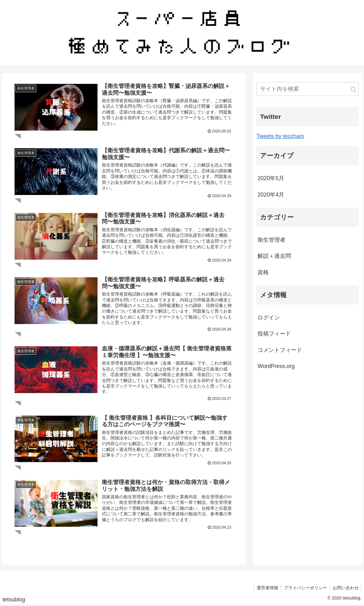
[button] (353, 90)
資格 (263, 272)
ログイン (269, 318)
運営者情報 (265, 589)
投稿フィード (274, 334)
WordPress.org (276, 366)
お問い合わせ (345, 589)
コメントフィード (280, 350)
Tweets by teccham (280, 136)
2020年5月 (271, 178)
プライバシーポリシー (304, 589)
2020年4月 (271, 195)
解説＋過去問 (274, 256)
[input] (308, 89)
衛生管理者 (271, 240)
